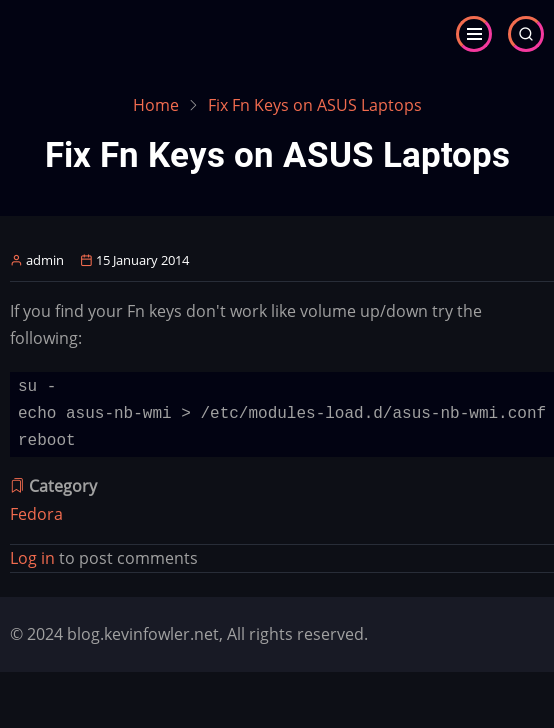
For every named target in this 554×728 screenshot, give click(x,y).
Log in (32, 558)
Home (156, 105)
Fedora (36, 514)
